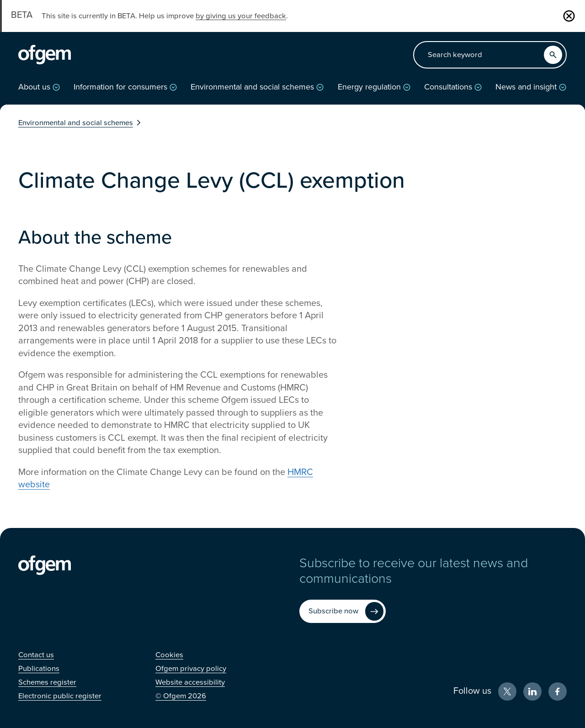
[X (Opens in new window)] (507, 691)
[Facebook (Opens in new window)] (558, 691)
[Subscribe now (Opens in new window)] (343, 611)
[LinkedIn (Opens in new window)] (532, 691)
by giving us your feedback (241, 16)
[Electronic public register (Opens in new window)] (60, 696)
